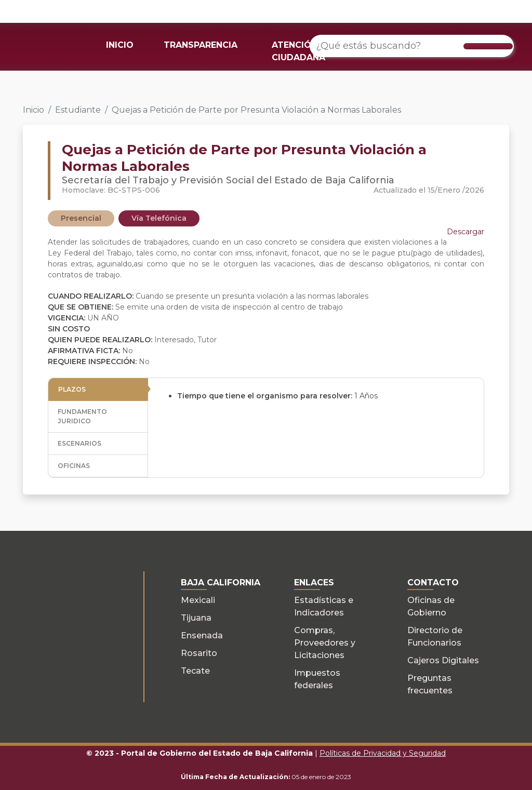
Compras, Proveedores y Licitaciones (325, 643)
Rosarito (199, 653)
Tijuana (196, 618)
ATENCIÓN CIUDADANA (298, 51)
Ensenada (202, 635)
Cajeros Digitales (443, 660)
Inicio (34, 110)
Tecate (195, 671)
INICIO (120, 45)
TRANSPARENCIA (201, 45)
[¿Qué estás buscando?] (412, 46)
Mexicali (198, 600)
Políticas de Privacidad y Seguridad (383, 753)
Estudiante (78, 110)
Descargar (465, 232)
